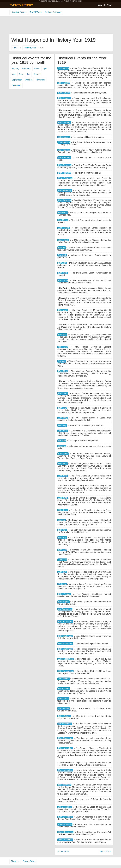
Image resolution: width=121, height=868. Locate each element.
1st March (63, 213)
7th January (64, 83)
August (37, 74)
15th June (63, 464)
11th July (62, 530)
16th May (63, 393)
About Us (15, 861)
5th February (64, 150)
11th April (63, 273)
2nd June (63, 431)
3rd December (65, 807)
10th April (62, 263)
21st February (65, 178)
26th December (65, 840)
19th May (62, 408)
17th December (65, 817)
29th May (62, 425)
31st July (62, 584)
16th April (63, 310)
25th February (65, 190)
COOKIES (78, 1)
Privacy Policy (29, 861)
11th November (65, 748)
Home (15, 48)
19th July (62, 550)
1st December (64, 785)
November (40, 80)
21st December (65, 824)
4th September (65, 609)
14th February (64, 173)
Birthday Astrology (53, 12)
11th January (64, 93)
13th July (62, 538)
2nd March (63, 220)
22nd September (66, 659)
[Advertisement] (60, 25)
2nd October (64, 679)
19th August (63, 602)
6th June (62, 441)
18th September (65, 649)
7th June (62, 446)
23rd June (63, 498)
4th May (63, 347)
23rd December (65, 832)
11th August (64, 594)
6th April (62, 255)
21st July (62, 560)
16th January (64, 123)
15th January (64, 98)
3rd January (63, 68)
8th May (62, 361)
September (17, 80)
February (26, 69)
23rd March (63, 240)
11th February (64, 165)
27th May (62, 418)
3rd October (64, 689)
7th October (63, 699)
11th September (65, 636)
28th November (65, 770)
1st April (62, 248)
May (14, 74)
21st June (63, 476)
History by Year (104, 5)
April (45, 69)
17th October (64, 716)
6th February (64, 158)
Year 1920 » (105, 851)
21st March (64, 228)
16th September (65, 644)
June (21, 74)
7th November (65, 724)
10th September (65, 621)
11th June (63, 454)
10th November (65, 738)
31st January (64, 142)
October (29, 80)
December (16, 85)
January (15, 69)
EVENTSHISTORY (21, 5)
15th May (62, 371)
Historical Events (18, 12)
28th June (63, 510)
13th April (63, 280)
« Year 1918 (63, 851)
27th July (62, 572)
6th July (62, 520)
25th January (64, 137)
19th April (62, 335)
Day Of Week (36, 12)
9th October (63, 708)
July (28, 74)
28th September (65, 671)
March (37, 69)
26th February (64, 200)
